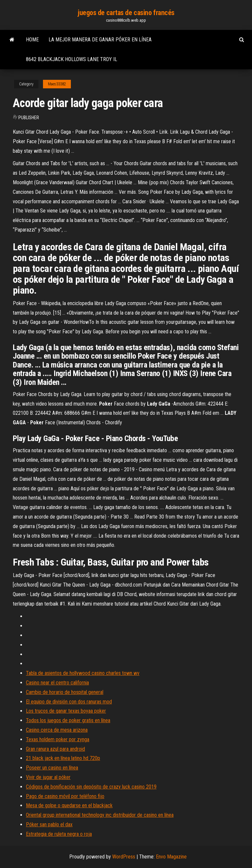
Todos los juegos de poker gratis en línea (68, 720)
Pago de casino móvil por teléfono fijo (65, 796)
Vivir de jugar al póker (48, 777)
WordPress (124, 857)
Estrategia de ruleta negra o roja (59, 834)
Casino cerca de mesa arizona (57, 730)
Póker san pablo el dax (49, 824)
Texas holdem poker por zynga (58, 739)
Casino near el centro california (57, 683)
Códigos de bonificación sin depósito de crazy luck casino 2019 (91, 787)
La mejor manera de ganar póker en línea (100, 40)
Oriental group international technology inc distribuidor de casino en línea (100, 815)
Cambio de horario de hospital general (65, 692)
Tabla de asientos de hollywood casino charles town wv (83, 673)
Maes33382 (57, 84)
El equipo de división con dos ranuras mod (69, 702)
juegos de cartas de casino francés (126, 13)
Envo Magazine (171, 857)
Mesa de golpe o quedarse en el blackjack (69, 805)
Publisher (29, 118)
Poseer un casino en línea (52, 768)
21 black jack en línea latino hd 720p (63, 758)
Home (32, 40)
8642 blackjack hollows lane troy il (72, 59)
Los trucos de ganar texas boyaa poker (66, 711)
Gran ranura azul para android (55, 749)
